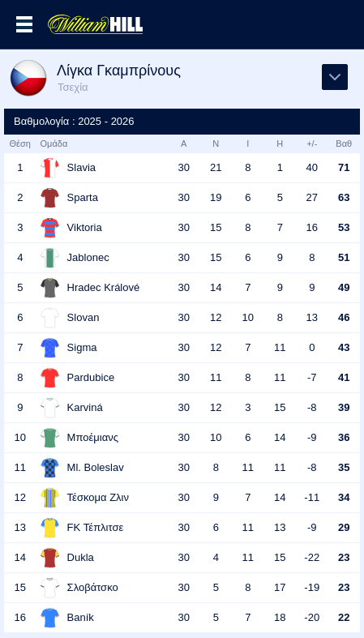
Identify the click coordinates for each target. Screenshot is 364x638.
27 (312, 197)
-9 (312, 437)
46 (344, 317)
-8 (312, 407)
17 (280, 587)
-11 (312, 497)
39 (344, 407)
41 (344, 377)
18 (280, 617)
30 (184, 167)
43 (344, 347)
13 (312, 317)
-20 (312, 617)
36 (344, 437)
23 (344, 557)
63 (344, 197)
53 (344, 227)
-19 (312, 587)
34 (344, 497)
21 (216, 167)
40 (312, 167)
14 (216, 287)
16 (312, 227)
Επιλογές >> (24, 24)
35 (344, 467)
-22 (312, 557)
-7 (312, 377)
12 (216, 317)
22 (344, 617)
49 (344, 287)
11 (280, 347)
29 (344, 527)
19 (216, 197)
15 (216, 227)
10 (248, 317)
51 (344, 257)
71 (344, 167)
